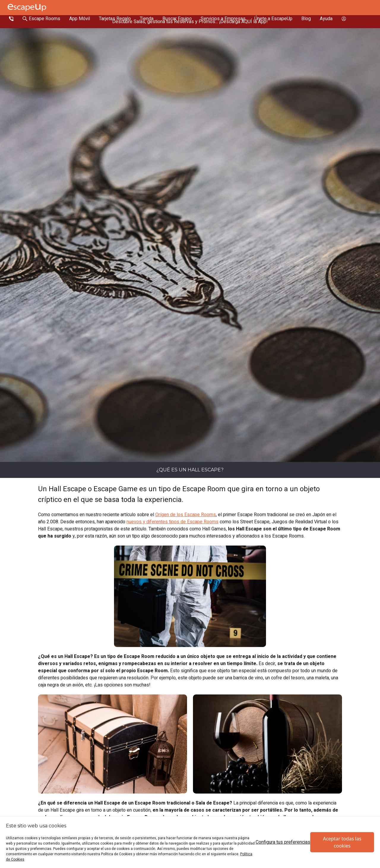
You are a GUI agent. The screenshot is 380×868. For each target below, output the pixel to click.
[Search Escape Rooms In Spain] (41, 19)
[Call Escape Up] (11, 19)
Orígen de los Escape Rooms (186, 515)
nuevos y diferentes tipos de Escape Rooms (172, 522)
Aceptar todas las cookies (342, 842)
